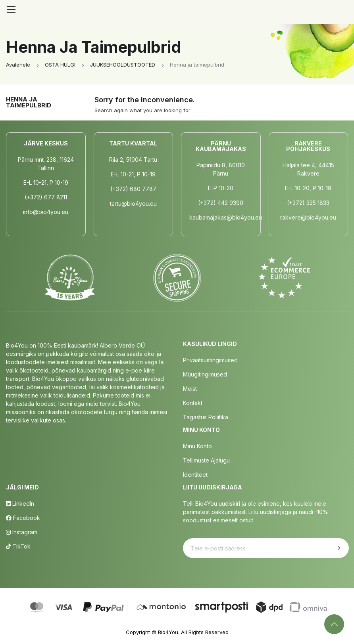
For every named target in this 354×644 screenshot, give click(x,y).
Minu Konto (197, 446)
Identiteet (195, 475)
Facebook (23, 518)
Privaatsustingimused (210, 360)
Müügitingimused (205, 374)
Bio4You (168, 632)
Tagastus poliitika (206, 417)
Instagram (22, 532)
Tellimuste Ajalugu (206, 460)
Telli (337, 548)
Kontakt (193, 403)
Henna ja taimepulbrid (29, 102)
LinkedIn (20, 504)
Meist (190, 389)
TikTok (18, 546)
